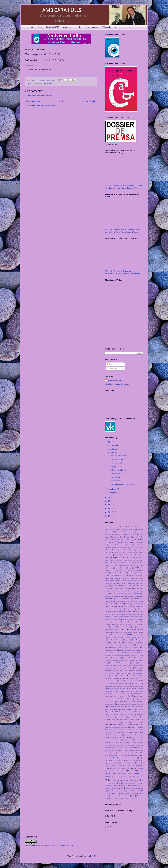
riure (113, 740)
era (134, 619)
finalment (114, 635)
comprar (115, 583)
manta (139, 671)
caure (107, 575)
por (113, 722)
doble (121, 601)
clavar (107, 581)
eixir (132, 606)
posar (115, 725)
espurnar (122, 624)
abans (123, 527)
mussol (141, 689)
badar (116, 550)
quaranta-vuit (119, 732)
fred (114, 640)
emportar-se (130, 609)
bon (139, 558)
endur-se (131, 614)
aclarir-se (110, 529)
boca (121, 557)
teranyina (117, 768)
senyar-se (138, 755)
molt (136, 683)
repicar (130, 737)
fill (140, 632)
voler (107, 798)
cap (136, 568)
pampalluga (125, 701)
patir (118, 706)
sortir (137, 760)
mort (128, 686)
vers (135, 791)
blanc (136, 555)
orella (118, 699)
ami (118, 540)
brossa (107, 563)
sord (126, 760)
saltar (123, 743)
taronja (127, 766)
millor (121, 681)
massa (113, 676)
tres (130, 773)
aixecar (114, 534)
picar (109, 714)
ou (140, 699)
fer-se (109, 632)
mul (123, 689)
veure (141, 791)
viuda (139, 796)
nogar (129, 694)
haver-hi (125, 653)
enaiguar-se (140, 609)
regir (106, 737)
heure (132, 653)
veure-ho (119, 793)
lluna (106, 668)
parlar (112, 704)
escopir (132, 622)
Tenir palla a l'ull (116, 477)
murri (135, 689)
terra (129, 768)
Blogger (97, 856)
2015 (110, 501)
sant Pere (132, 748)
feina (117, 630)
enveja (129, 619)
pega (44, 84)
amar (112, 540)
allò (134, 537)
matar (124, 676)
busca (125, 563)
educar (126, 606)
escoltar (125, 622)
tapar (107, 766)
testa (135, 768)
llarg (132, 658)
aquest (139, 542)
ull (51, 84)
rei (111, 737)
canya (130, 568)
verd (109, 791)
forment (122, 637)
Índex (40, 27)
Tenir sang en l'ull (116, 459)
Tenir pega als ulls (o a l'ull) (120, 470)
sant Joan (135, 745)
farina (107, 630)
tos (131, 771)
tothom (107, 773)
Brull (113, 563)
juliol (119, 658)
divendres (114, 601)
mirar (141, 681)
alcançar (141, 534)
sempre (123, 755)
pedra (139, 706)
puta (111, 732)
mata (119, 676)
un (126, 786)
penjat (135, 709)
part (118, 704)
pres (142, 725)
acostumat (119, 532)
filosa (107, 635)
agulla (139, 532)
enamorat (122, 611)
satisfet (107, 753)
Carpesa (131, 570)
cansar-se (110, 568)
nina (117, 694)
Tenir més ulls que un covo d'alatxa (123, 484)
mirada (128, 681)
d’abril (113, 449)
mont (115, 686)
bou (126, 560)
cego (135, 575)
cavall (113, 575)
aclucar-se (140, 529)
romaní (131, 740)
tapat (121, 766)
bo (114, 557)
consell (129, 583)
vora (114, 798)
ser (113, 758)
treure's (107, 777)
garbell (122, 645)
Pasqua (134, 704)
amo (123, 540)
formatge (114, 637)
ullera (141, 780)
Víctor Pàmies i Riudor (42, 80)
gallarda (126, 642)
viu (134, 796)
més (138, 678)
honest (107, 655)
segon (119, 753)
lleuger (121, 663)
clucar (131, 581)
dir (142, 599)
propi (139, 727)
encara (130, 611)
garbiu (128, 645)
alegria (115, 537)
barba (115, 552)
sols (121, 760)
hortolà (119, 655)
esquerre (138, 624)
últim (122, 786)
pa (106, 701)
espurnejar (130, 624)
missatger (118, 683)
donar (121, 604)
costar (128, 586)
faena (128, 627)
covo (140, 586)
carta (113, 573)
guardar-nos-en (131, 650)
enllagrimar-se (136, 617)
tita (108, 771)
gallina (133, 642)
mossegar (110, 689)
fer (122, 629)
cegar (130, 575)
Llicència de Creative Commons (61, 846)
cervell (123, 578)
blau (109, 558)
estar (113, 627)
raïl (108, 735)
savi (113, 753)
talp (109, 763)
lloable (119, 665)
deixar (130, 593)
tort (126, 771)
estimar (121, 627)
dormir (136, 604)
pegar (112, 709)
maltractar (124, 671)
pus (106, 732)
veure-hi (111, 793)
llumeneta (138, 665)
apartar (132, 542)
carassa (117, 570)
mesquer (107, 681)
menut (124, 678)
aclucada (124, 529)
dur (120, 606)
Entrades (111, 364)
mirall (135, 681)
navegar (124, 691)
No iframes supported (121, 313)
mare (117, 673)
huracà (126, 655)
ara (106, 545)
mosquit (134, 686)
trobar (116, 777)
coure (133, 586)
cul (132, 588)
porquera (125, 722)
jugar (114, 658)
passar (141, 704)
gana (139, 642)
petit (136, 712)
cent (112, 578)
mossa (141, 686)
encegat (138, 611)
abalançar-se (116, 527)
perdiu (109, 712)
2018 (110, 497)
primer (125, 727)
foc (140, 635)
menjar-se (116, 678)
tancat (132, 763)
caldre (109, 565)
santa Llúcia (118, 750)
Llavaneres (108, 660)
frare (109, 640)
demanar (116, 596)
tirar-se (141, 768)
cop (142, 583)
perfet (123, 712)
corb (115, 586)
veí (113, 788)
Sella (106, 755)
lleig (106, 663)
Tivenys (114, 771)
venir (136, 788)
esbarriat (108, 622)
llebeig (116, 660)
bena (111, 555)
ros (136, 740)
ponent (107, 722)
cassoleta (131, 573)
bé (140, 552)
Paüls (128, 706)
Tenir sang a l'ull (116, 463)
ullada (114, 780)
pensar (141, 709)
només (135, 694)
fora (106, 637)
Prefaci (82, 27)
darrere (107, 593)
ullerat (111, 783)
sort (131, 760)
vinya (123, 796)
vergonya (116, 791)
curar (112, 591)
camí (116, 565)
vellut (130, 788)
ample (135, 540)
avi (132, 547)
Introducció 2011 (69, 27)
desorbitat (108, 599)
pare (139, 701)
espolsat (107, 624)
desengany (138, 596)
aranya (112, 545)
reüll (142, 737)
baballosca (108, 550)
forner (129, 637)
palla (111, 701)
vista (128, 796)
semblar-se (114, 755)
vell (124, 788)
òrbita (111, 699)
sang (129, 743)
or (140, 696)
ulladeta (121, 780)
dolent (141, 601)
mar (106, 673)
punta (120, 730)
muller (128, 689)
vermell (129, 791)
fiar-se (118, 632)
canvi (117, 568)
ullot (139, 783)
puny (132, 730)
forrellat (136, 637)
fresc (134, 640)
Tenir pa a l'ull (115, 481)
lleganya (124, 660)
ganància (108, 645)
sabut (107, 743)
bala (127, 550)
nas (117, 691)
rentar (117, 737)
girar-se (113, 648)
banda (109, 552)
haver (117, 653)
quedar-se (136, 732)
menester (138, 676)
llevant (128, 663)
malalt (139, 668)
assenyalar (111, 547)
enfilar (139, 614)
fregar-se (127, 640)
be (136, 552)
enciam (123, 614)
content (136, 583)
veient (118, 788)
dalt (132, 591)
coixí (137, 581)
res (136, 737)
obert (123, 696)
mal (131, 668)
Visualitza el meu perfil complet (117, 384)
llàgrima (126, 658)
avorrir (138, 547)
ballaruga (140, 550)
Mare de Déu (126, 673)
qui (142, 732)
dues (115, 606)
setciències (133, 758)
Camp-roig (124, 565)
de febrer (114, 489)
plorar (138, 717)
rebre (126, 735)
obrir (129, 696)
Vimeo (136, 188)
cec (124, 575)
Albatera (133, 534)
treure (137, 773)
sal (112, 743)
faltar (139, 627)
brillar (139, 560)
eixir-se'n (138, 606)
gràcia (109, 650)
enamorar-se (112, 611)
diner (132, 599)
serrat (120, 758)
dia (120, 599)
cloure (118, 581)
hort (113, 655)
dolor (109, 604)
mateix (131, 676)
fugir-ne (107, 642)
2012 (110, 512)
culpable (138, 588)
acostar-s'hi (110, 532)
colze (109, 583)
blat (142, 555)
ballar (133, 550)
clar (129, 578)
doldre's (134, 601)
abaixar (107, 527)
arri (135, 545)
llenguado (113, 663)
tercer (124, 768)
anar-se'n (112, 542)
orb (106, 699)
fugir (139, 640)
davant (115, 593)
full (114, 642)
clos (112, 581)
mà (118, 668)
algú (121, 537)
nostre (109, 696)
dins (137, 599)
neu (112, 694)
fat (112, 630)
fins (128, 635)
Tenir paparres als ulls (118, 474)
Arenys (129, 545)
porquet (133, 722)
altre (139, 537)
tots (115, 773)
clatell (134, 578)
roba (118, 740)
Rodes (124, 740)
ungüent (133, 786)
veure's (135, 793)
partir (124, 704)
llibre (134, 663)
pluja (113, 719)
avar (126, 547)
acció (142, 527)
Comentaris (112, 369)
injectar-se (134, 655)
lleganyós (132, 660)
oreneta (124, 699)
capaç (141, 568)
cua (126, 588)
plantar (139, 714)
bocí (128, 558)
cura (106, 591)
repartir (123, 737)
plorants (131, 717)
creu (115, 588)
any (126, 542)
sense (130, 755)
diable (126, 599)
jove (108, 658)
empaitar (121, 609)
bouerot (133, 560)
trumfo (130, 777)
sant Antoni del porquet (122, 745)
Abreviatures (93, 27)
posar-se (122, 725)
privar (133, 727)
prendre (135, 725)
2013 (110, 508)
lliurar (113, 665)
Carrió (107, 573)
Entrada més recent (33, 101)
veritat (123, 791)
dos (142, 604)
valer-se (107, 788)
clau (140, 578)
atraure (119, 547)
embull (113, 609)
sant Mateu (114, 748)
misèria (111, 683)
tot (135, 771)
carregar (138, 570)
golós (125, 648)
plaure (112, 717)
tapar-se (114, 766)
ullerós (126, 783)
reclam (132, 735)
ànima (120, 542)
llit (108, 665)
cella (106, 578)
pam (117, 701)
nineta (123, 694)
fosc (142, 637)
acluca (117, 529)
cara (109, 570)
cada (130, 563)
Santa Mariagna (129, 750)
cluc (125, 581)
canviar (123, 568)
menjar (107, 678)
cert (117, 578)
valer (139, 786)
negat (139, 691)
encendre (108, 614)
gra (142, 648)
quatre (128, 732)
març (111, 673)
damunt (138, 591)
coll (142, 581)
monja (109, 686)
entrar (122, 619)
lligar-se (141, 663)
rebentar (119, 735)
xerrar (128, 798)
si (140, 758)
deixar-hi (138, 593)
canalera (141, 565)
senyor (107, 758)
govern (136, 648)
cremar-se (108, 588)
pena (129, 709)
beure (124, 555)
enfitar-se (108, 617)
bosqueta (114, 560)
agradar (133, 532)
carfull (124, 570)
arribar (141, 545)
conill (122, 583)
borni (107, 560)
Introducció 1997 (52, 27)
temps (139, 766)
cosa (120, 586)
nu (114, 696)
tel (134, 766)
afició (126, 532)
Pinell (115, 714)
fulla (119, 642)
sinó (106, 760)
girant (139, 645)
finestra (122, 635)
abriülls (135, 527)
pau (122, 706)
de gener (113, 493)
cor (110, 586)
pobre (120, 719)
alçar (109, 537)
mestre (115, 681)
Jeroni (141, 655)
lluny (113, 668)
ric (108, 740)
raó (113, 735)
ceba (119, 575)
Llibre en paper (28, 27)
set (126, 758)
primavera (117, 727)
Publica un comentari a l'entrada (40, 96)
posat (128, 725)
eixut (106, 609)
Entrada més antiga (89, 101)
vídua (112, 796)
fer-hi (141, 630)
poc (126, 719)
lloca (125, 665)
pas (129, 704)
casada (124, 573)
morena (121, 686)
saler (117, 743)
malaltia (107, 671)
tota (140, 771)
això (120, 534)
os (136, 699)
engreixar (126, 617)
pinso (121, 714)
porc (118, 722)
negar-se (132, 691)
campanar (132, 565)
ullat (128, 780)
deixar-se (108, 596)
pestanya (130, 712)
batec (126, 552)
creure (121, 588)
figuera (135, 632)
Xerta (134, 798)
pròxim (113, 730)
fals (133, 627)
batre (132, 552)
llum (131, 665)
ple (117, 717)
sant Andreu (137, 743)
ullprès (115, 786)
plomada (123, 717)
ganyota (115, 645)
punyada (138, 730)
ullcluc (134, 780)
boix (134, 558)
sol (117, 760)
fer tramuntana (133, 630)
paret (106, 704)
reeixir (139, 735)
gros (115, 650)
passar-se (111, 706)
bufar (119, 563)
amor (129, 540)
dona (114, 604)
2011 (110, 516)
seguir (132, 753)
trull (123, 777)
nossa (141, 694)
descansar (129, 596)
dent (122, 596)
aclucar (132, 529)
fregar (120, 640)
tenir (48, 84)
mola (125, 683)
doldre (128, 601)
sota (142, 760)
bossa (121, 560)
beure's (130, 555)
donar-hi (128, 604)
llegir (139, 660)
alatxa (126, 534)
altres (107, 540)
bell (106, 555)
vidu (106, 796)
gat (134, 645)
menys (131, 678)
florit (134, 635)
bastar (121, 552)
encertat (116, 614)
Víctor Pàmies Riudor (124, 188)
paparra (133, 701)
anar (141, 540)
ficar (124, 632)
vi (140, 793)
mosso (117, 689)
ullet (133, 783)
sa (140, 740)
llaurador (138, 658)
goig (120, 648)
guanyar (122, 650)
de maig (113, 445)
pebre (133, 706)
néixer (107, 694)
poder (133, 719)
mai (125, 668)
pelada (124, 709)
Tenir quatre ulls (116, 467)
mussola (110, 691)
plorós (107, 719)
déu (115, 599)
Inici (61, 101)
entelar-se (108, 619)
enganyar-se (117, 617)
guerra (111, 653)
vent (142, 788)
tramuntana (123, 773)
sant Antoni (108, 745)
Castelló (139, 573)
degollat (123, 593)
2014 (110, 505)
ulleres (118, 783)
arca (123, 545)
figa (129, 632)
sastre (139, 750)
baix (122, 550)
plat (106, 717)
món (142, 683)
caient (136, 563)
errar (139, 619)
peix (117, 709)
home (139, 653)
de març (113, 453)
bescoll (118, 555)
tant (139, 763)
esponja (115, 624)
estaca (107, 627)
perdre (116, 712)
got (131, 648)
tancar (115, 763)
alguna (128, 537)
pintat (127, 714)
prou (107, 730)
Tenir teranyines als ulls (118, 456)
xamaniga (121, 798)
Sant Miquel (123, 748)
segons (126, 753)
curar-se (119, 591)
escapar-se (116, 622)
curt (126, 591)
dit (108, 601)
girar (107, 648)
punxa (126, 730)
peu (142, 712)
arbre (118, 545)
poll (139, 719)
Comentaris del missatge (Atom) (48, 105)
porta (139, 722)
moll (131, 683)
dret (109, 606)
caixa (141, 563)
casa (118, 573)
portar (107, 725)
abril (129, 527)
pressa (109, 727)
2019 (110, 442)
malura (132, 671)
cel (140, 575)
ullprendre (108, 786)
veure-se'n (127, 793)
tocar (120, 771)
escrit (139, 622)
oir (136, 696)
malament (115, 671)
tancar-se (125, 763)
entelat (115, 619)
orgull (131, 699)
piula (133, 714)
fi (113, 632)
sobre (112, 760)
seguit (139, 753)
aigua (107, 534)
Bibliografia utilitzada (110, 27)
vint (117, 796)
